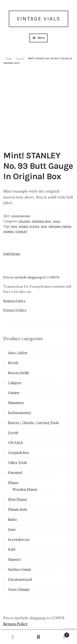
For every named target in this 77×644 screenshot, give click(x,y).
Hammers (16, 379)
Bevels (13, 339)
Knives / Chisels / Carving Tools (33, 399)
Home (9, 58)
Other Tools (18, 439)
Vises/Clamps (19, 565)
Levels (13, 409)
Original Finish (60, 203)
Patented (15, 449)
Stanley (21, 208)
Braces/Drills (19, 349)
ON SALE (16, 419)
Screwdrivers (19, 515)
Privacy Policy (15, 286)
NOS (44, 203)
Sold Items (12, 230)
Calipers (15, 359)
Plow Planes (18, 475)
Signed (8, 208)
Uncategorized (20, 555)
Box (14, 203)
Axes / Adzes (18, 329)
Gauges (20, 58)
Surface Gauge (20, 545)
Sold (57, 198)
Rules (12, 495)
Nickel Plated (29, 203)
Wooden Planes (25, 465)
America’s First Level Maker (33, 617)
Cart (60, 634)
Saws (12, 506)
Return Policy (14, 277)
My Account (13, 637)
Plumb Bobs (18, 485)
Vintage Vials (38, 19)
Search (38, 637)
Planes (13, 459)
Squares (14, 535)
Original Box (41, 198)
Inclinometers (20, 389)
